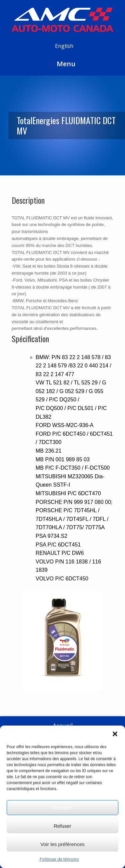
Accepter (62, 808)
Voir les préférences (62, 844)
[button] (115, 734)
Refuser (62, 826)
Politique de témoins (59, 859)
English (64, 46)
